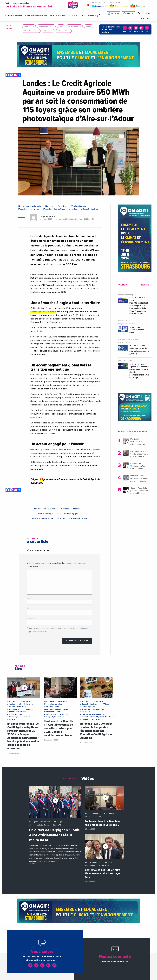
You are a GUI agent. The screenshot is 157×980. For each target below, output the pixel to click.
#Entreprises (50, 714)
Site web (30, 618)
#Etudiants (85, 712)
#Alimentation (14, 709)
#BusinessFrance (46, 26)
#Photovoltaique (78, 206)
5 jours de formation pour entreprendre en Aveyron (139, 351)
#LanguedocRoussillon (40, 822)
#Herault (109, 862)
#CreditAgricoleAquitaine (19, 717)
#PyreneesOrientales (39, 825)
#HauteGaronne (92, 814)
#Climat (121, 361)
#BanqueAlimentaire (17, 712)
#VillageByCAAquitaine (55, 717)
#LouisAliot (58, 825)
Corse (83, 16)
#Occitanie (109, 814)
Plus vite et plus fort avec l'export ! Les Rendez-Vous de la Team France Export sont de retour (139, 308)
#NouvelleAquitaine (90, 209)
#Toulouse (90, 817)
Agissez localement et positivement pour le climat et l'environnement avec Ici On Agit (139, 372)
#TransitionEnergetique (54, 209)
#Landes (73, 209)
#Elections (104, 817)
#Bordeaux (12, 701)
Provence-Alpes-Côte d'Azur (63, 16)
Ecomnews (99, 6)
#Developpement (31, 31)
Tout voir (146, 285)
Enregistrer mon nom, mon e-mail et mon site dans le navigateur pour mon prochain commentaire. (59, 630)
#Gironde (26, 701)
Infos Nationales (14, 16)
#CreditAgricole (15, 714)
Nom (29, 598)
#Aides (106, 704)
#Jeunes (84, 719)
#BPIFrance (29, 26)
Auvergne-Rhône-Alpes (36, 16)
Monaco (92, 16)
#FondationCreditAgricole (93, 714)
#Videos (11, 719)
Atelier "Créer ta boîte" (137, 331)
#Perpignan (59, 822)
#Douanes (48, 31)
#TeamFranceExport (127, 295)
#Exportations (64, 31)
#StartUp (64, 714)
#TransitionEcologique (29, 209)
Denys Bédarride (47, 217)
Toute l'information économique (35, 5)
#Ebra (132, 361)
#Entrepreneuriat (52, 712)
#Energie (49, 206)
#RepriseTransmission (128, 324)
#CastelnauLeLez (93, 862)
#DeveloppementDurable (29, 206)
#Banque (29, 709)
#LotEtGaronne (26, 704)
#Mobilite (62, 206)
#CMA (88, 26)
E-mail (30, 608)
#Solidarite (97, 719)
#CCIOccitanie (74, 26)
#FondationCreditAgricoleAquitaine (97, 717)
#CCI (61, 26)
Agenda (115, 14)
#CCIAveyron (124, 321)
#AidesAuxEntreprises (128, 340)
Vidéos (130, 14)
